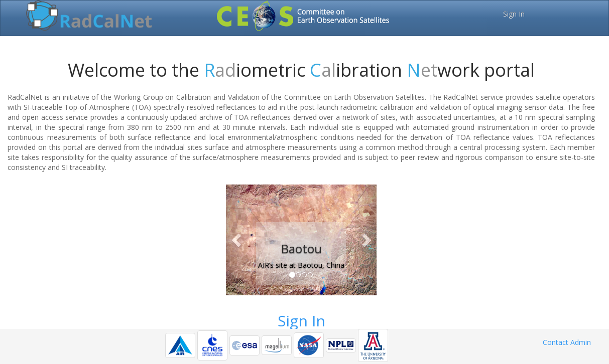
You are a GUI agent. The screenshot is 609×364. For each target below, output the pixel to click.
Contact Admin (567, 342)
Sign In (514, 14)
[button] (237, 240)
